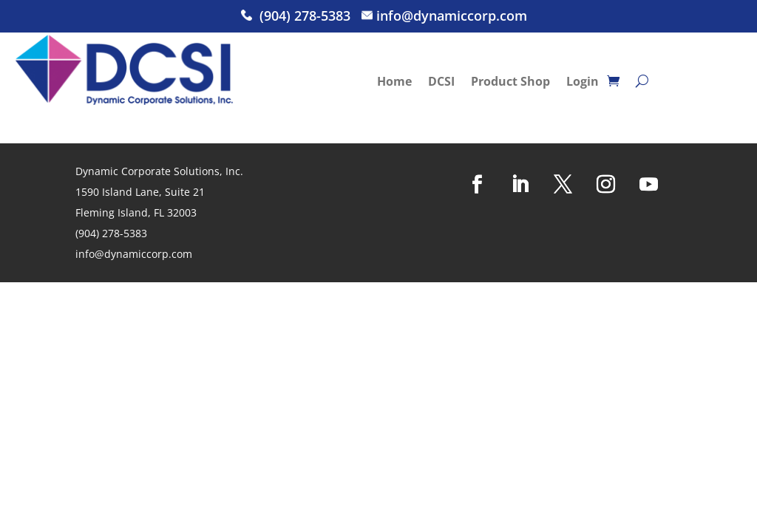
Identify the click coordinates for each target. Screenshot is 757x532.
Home (394, 83)
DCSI (441, 83)
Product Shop (510, 83)
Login (583, 83)
